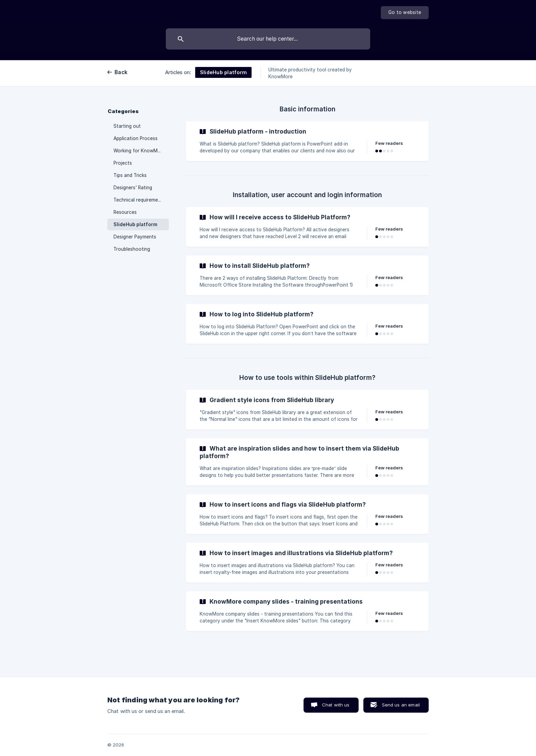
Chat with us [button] (336, 705)
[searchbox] (268, 39)
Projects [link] (123, 163)
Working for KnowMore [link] (139, 151)
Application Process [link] (136, 138)
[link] (307, 141)
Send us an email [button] (401, 705)
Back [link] (121, 72)
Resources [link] (125, 212)
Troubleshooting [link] (132, 249)
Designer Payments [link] (135, 237)
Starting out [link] (127, 126)
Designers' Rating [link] (133, 188)
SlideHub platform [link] (135, 224)
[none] (405, 13)
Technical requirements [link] (139, 200)
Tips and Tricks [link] (130, 175)
